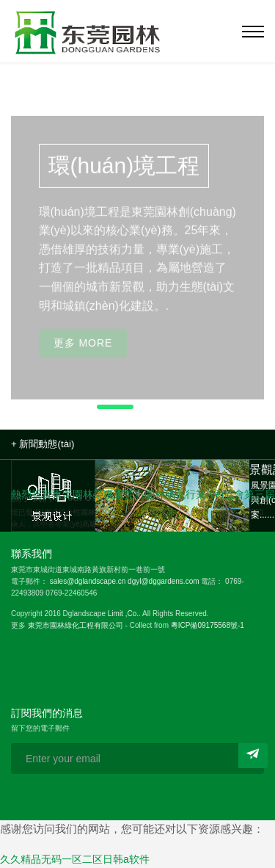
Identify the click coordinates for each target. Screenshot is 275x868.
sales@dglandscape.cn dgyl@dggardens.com (125, 581)
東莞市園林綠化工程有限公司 (76, 625)
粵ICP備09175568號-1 (208, 625)
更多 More (83, 350)
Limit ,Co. (123, 614)
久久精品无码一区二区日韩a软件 (75, 859)
